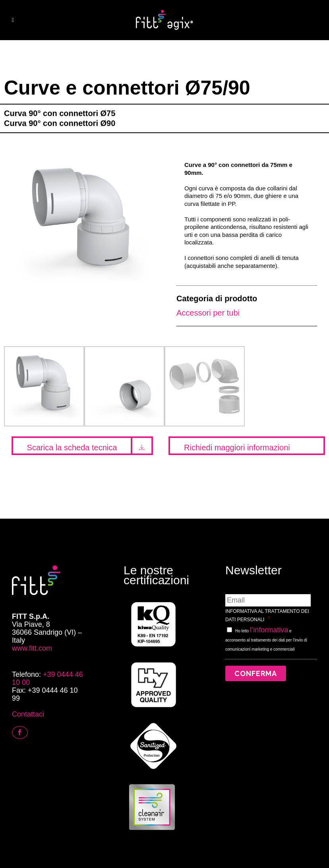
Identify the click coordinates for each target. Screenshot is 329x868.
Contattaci (28, 714)
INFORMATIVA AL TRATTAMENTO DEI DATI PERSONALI (267, 616)
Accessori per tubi (208, 313)
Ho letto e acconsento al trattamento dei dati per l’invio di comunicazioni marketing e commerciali (266, 640)
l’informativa (269, 630)
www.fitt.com (32, 648)
